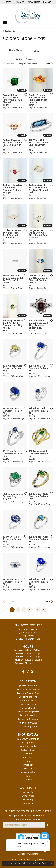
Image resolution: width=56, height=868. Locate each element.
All (44, 610)
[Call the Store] (28, 636)
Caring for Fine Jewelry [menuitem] (28, 712)
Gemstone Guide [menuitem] (28, 704)
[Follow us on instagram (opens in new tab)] (27, 672)
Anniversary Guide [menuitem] (28, 723)
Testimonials (28, 803)
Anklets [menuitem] (28, 780)
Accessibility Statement (28, 854)
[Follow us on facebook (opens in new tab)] (23, 672)
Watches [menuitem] (28, 769)
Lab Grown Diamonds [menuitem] (28, 739)
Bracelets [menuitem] (28, 765)
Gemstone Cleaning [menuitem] (28, 719)
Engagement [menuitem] (28, 743)
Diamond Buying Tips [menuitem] (28, 693)
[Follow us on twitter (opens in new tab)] (32, 672)
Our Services (28, 796)
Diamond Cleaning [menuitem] (28, 715)
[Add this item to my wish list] (25, 95)
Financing (28, 799)
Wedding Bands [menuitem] (28, 746)
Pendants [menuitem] (28, 757)
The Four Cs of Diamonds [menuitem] (28, 689)
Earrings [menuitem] (28, 754)
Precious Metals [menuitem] (28, 708)
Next (48, 64)
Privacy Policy (41, 863)
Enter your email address (28, 819)
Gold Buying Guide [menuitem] (28, 726)
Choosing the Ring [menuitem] (28, 697)
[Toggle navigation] (5, 21)
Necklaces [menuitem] (28, 761)
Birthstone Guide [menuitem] (28, 700)
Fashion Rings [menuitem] (28, 750)
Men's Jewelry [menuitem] (28, 772)
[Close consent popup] (51, 863)
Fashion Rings (11, 31)
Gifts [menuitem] (28, 776)
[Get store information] (28, 639)
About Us (28, 792)
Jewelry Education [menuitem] (28, 686)
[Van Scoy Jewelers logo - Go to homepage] (28, 15)
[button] (9, 2)
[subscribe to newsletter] (49, 825)
